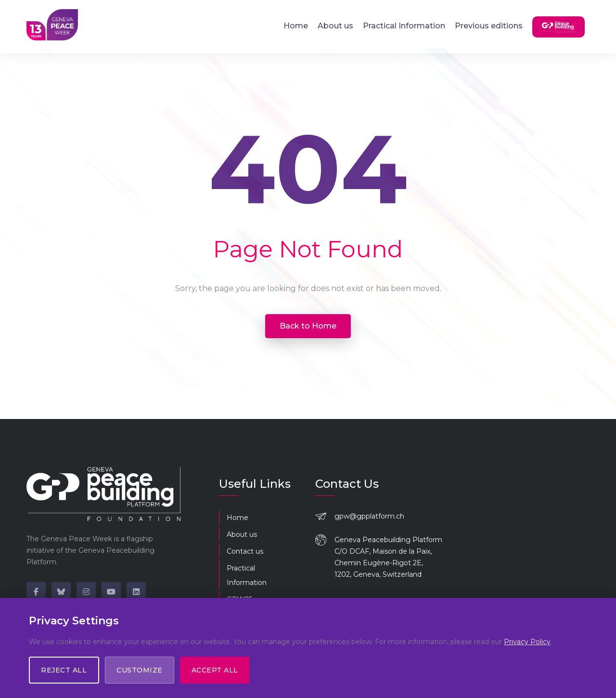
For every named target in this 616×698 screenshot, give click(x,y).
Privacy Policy (527, 642)
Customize (141, 670)
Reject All (64, 670)
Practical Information (404, 25)
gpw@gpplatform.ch (369, 516)
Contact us (245, 551)
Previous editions (489, 25)
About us (335, 25)
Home (296, 25)
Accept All (216, 670)
